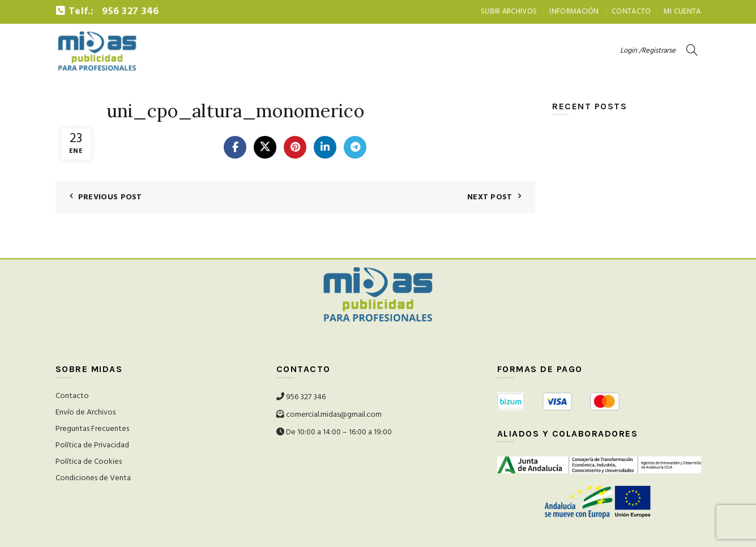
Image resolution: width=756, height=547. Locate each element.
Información (574, 12)
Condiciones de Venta (93, 478)
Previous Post (110, 197)
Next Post (490, 197)
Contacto (631, 12)
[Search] (692, 50)
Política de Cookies (89, 462)
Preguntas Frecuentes (92, 429)
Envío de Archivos (86, 413)
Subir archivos (509, 12)
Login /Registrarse (648, 51)
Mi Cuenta (682, 12)
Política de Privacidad (92, 445)
